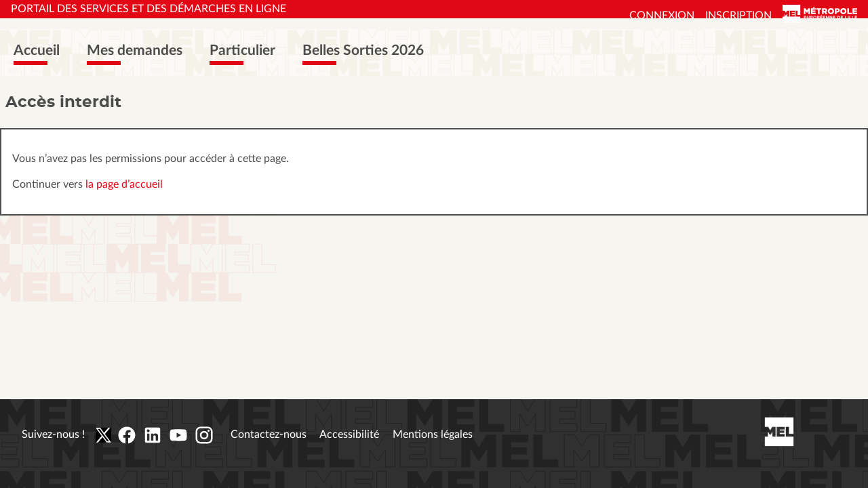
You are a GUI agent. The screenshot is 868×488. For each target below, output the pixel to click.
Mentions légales (433, 434)
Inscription (738, 16)
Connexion (662, 16)
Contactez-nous (269, 434)
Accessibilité (349, 434)
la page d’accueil (124, 184)
